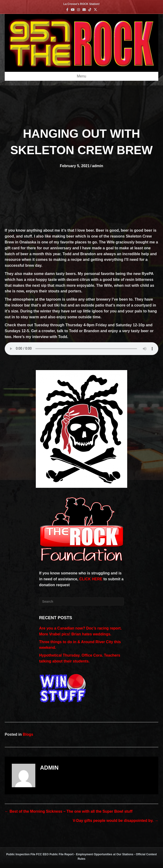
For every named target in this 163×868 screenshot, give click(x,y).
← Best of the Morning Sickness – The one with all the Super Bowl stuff (69, 811)
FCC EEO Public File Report (55, 854)
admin (98, 166)
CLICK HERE (91, 579)
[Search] (81, 602)
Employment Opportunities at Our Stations (105, 854)
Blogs (28, 734)
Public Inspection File (21, 854)
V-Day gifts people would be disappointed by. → (116, 821)
